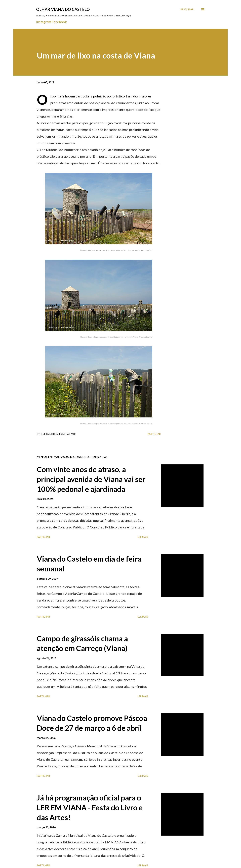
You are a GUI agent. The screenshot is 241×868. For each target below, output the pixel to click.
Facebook (59, 22)
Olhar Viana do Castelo (63, 9)
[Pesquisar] (187, 9)
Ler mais (143, 537)
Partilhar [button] (154, 434)
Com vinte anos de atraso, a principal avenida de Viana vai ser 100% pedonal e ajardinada (91, 479)
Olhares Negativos (64, 434)
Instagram (44, 22)
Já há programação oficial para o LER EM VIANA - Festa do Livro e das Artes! (90, 807)
